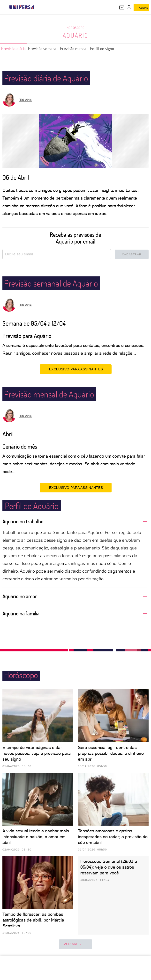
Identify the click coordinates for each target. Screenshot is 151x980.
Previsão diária (13, 48)
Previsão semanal (43, 48)
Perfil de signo (102, 48)
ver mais (75, 944)
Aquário (76, 35)
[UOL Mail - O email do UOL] (122, 7)
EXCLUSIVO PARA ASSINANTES (76, 369)
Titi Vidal (26, 100)
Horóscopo (75, 28)
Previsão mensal (74, 48)
